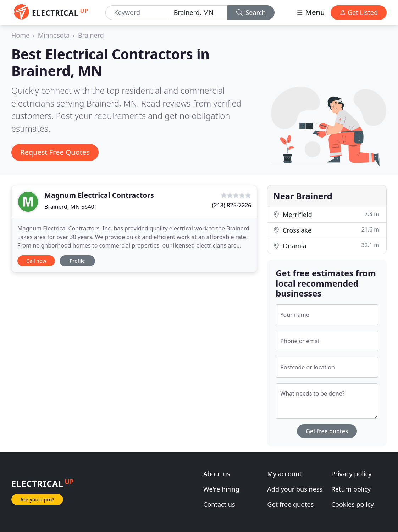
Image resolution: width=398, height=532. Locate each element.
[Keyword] (137, 13)
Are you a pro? (37, 500)
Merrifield (327, 214)
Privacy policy (352, 474)
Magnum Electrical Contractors (99, 195)
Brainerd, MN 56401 (71, 207)
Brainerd (91, 35)
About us (217, 474)
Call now (36, 261)
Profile (77, 261)
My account (284, 474)
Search (251, 12)
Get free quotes (327, 431)
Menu (310, 12)
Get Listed (359, 12)
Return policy (351, 489)
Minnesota (54, 35)
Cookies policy (353, 504)
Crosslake (327, 230)
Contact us (219, 504)
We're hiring (221, 489)
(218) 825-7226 (232, 205)
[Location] (198, 13)
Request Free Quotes (55, 152)
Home (20, 35)
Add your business (295, 489)
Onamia (327, 246)
